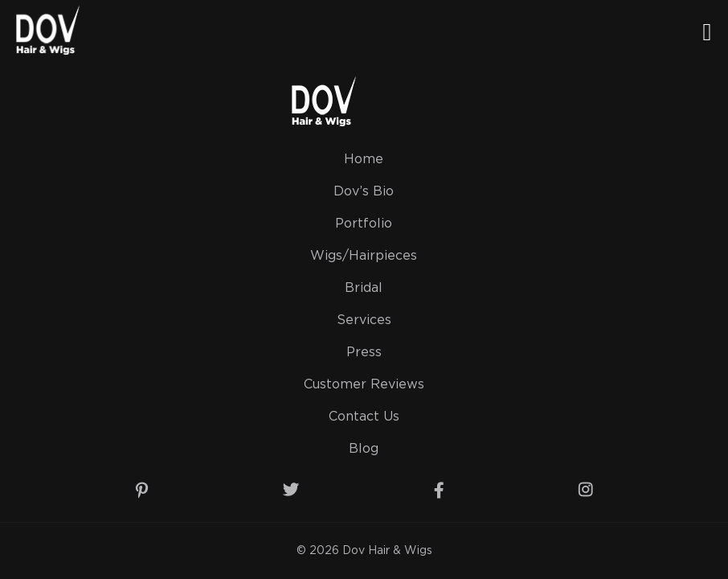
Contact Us (364, 417)
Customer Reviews (364, 385)
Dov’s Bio (364, 192)
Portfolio (364, 224)
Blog (364, 449)
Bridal (364, 288)
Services (364, 320)
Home (364, 160)
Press (364, 353)
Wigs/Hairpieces (364, 256)
